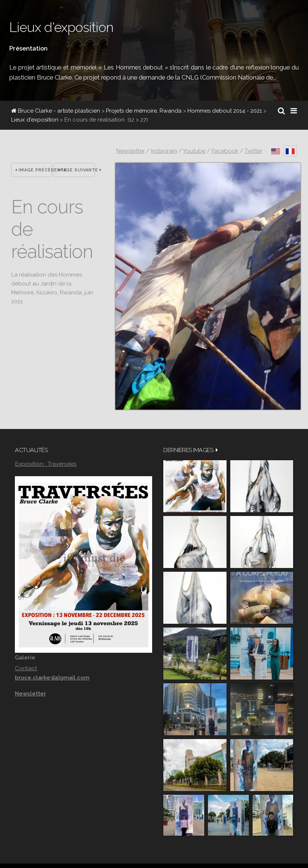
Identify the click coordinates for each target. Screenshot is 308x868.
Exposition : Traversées (46, 464)
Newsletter (131, 151)
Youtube (194, 151)
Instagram (164, 151)
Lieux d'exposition (35, 120)
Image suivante (76, 170)
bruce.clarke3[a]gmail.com (52, 678)
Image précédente (34, 170)
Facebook (225, 151)
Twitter (254, 151)
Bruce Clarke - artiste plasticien (56, 111)
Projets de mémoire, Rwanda (144, 111)
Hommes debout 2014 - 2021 (225, 111)
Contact (26, 668)
